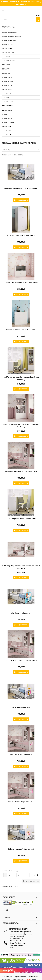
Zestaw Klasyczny (9, 61)
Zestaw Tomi (7, 69)
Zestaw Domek (7, 44)
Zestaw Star (7, 135)
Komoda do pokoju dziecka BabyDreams (21, 330)
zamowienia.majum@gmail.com (21, 934)
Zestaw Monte (7, 85)
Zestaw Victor (7, 106)
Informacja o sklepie (19, 929)
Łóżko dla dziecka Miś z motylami (21, 849)
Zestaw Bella (7, 118)
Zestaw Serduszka (9, 40)
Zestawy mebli (8, 27)
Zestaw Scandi (7, 81)
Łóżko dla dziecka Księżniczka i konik (21, 802)
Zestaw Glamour (8, 122)
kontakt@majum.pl (17, 938)
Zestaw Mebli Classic (10, 32)
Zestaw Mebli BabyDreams (11, 36)
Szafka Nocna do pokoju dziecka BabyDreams (21, 283)
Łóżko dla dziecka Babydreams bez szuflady (21, 188)
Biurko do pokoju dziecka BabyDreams (21, 519)
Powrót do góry (31, 881)
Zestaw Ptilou (7, 89)
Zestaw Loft (7, 131)
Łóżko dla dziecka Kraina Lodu (21, 613)
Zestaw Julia (7, 94)
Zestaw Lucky (7, 48)
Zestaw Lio (6, 73)
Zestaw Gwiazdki (8, 53)
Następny (35, 875)
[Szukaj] (21, 20)
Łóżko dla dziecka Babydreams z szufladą (21, 471)
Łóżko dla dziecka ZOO (21, 707)
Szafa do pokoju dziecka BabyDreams (21, 235)
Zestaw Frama (7, 77)
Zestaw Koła (7, 57)
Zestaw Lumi (7, 126)
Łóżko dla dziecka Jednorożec (21, 755)
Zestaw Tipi (6, 114)
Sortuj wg (21, 149)
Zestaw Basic (7, 110)
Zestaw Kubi (7, 65)
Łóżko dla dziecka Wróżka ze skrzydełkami (21, 660)
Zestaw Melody (8, 102)
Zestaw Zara (7, 98)
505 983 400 (17, 941)
